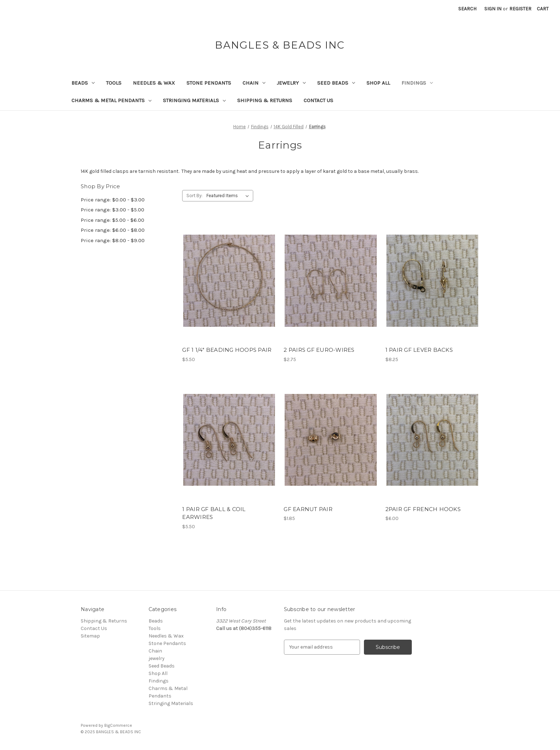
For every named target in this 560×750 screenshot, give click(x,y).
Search (467, 9)
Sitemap (90, 636)
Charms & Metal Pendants (111, 100)
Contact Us (318, 100)
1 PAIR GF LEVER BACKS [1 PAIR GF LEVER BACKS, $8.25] (419, 350)
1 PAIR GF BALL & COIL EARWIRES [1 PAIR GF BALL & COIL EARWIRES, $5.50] (214, 513)
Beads (83, 83)
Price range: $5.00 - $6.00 (112, 220)
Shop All (378, 83)
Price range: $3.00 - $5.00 (112, 210)
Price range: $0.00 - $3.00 (113, 200)
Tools (114, 83)
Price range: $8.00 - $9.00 (113, 240)
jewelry (291, 83)
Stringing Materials (194, 100)
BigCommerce (118, 725)
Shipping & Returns (265, 100)
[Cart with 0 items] (543, 9)
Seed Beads (336, 83)
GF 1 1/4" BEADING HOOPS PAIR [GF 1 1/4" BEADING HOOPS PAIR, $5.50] (227, 350)
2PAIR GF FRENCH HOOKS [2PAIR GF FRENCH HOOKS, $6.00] (423, 509)
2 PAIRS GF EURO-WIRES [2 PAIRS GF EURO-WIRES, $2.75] (319, 350)
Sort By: (194, 196)
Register (520, 9)
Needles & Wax (154, 83)
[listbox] (229, 196)
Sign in (493, 9)
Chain (254, 83)
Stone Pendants (209, 83)
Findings (417, 83)
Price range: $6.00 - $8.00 (113, 230)
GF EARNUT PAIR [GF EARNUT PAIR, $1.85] (308, 509)
